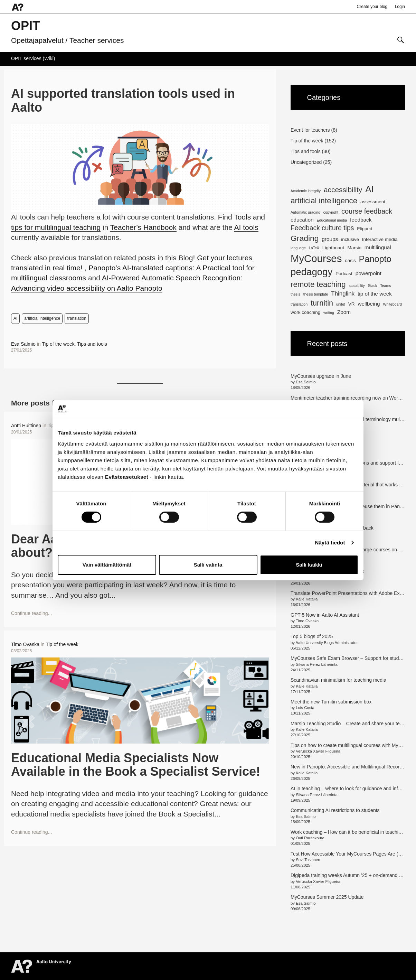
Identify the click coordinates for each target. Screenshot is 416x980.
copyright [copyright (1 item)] (331, 212)
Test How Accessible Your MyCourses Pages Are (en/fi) (350, 854)
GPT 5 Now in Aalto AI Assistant (325, 615)
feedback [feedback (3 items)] (361, 220)
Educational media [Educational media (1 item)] (332, 220)
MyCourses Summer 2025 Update (327, 897)
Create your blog (372, 7)
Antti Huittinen (26, 426)
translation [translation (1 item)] (299, 304)
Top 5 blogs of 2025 (312, 636)
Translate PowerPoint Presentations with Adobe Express (351, 593)
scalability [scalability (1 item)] (357, 286)
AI (15, 318)
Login (400, 7)
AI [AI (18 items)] (370, 189)
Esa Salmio (23, 344)
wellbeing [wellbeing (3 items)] (369, 304)
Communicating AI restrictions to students (335, 810)
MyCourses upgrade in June (321, 376)
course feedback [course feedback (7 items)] (367, 211)
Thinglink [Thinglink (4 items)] (343, 294)
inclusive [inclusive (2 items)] (350, 239)
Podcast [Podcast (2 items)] (344, 274)
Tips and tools (92, 344)
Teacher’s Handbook (143, 227)
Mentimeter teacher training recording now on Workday (349, 398)
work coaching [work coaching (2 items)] (305, 312)
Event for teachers (310, 130)
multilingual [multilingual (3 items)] (378, 247)
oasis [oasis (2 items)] (350, 260)
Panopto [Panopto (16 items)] (375, 259)
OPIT (26, 26)
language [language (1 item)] (298, 248)
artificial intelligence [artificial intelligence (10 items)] (324, 201)
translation (77, 318)
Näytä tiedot (330, 543)
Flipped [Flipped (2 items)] (365, 229)
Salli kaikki (309, 565)
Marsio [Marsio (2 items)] (354, 248)
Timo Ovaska (25, 644)
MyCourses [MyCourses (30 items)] (316, 258)
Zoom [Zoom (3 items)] (344, 312)
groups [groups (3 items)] (330, 239)
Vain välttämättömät (107, 565)
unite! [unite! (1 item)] (341, 304)
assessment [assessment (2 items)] (373, 202)
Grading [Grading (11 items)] (305, 238)
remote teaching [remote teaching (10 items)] (318, 284)
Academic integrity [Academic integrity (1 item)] (306, 191)
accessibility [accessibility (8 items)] (343, 190)
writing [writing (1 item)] (329, 312)
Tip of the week (58, 344)
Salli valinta (208, 565)
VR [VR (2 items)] (352, 304)
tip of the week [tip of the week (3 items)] (375, 294)
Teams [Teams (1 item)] (385, 286)
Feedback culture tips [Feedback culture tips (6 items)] (322, 228)
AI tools (246, 227)
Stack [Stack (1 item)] (373, 286)
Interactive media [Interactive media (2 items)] (380, 239)
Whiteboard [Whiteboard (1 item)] (392, 304)
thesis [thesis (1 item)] (295, 294)
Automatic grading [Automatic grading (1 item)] (305, 212)
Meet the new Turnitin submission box (331, 702)
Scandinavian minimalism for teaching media (338, 680)
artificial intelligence (42, 318)
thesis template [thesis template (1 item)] (316, 294)
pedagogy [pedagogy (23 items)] (311, 272)
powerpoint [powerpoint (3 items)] (368, 273)
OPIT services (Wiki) (33, 58)
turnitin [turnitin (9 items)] (322, 303)
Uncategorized (306, 162)
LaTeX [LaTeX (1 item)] (314, 248)
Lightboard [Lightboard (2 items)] (333, 248)
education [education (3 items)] (302, 220)
